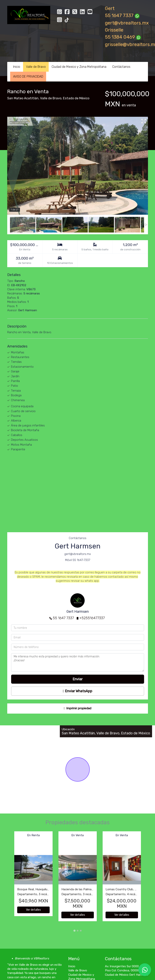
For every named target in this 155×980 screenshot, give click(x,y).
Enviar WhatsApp (77, 691)
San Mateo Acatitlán (23, 98)
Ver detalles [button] (33, 910)
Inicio (17, 67)
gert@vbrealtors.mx (127, 23)
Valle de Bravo (36, 67)
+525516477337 (92, 618)
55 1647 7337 (63, 618)
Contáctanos (121, 67)
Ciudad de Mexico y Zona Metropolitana (79, 67)
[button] (11, 878)
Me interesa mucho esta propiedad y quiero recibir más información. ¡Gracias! (78, 662)
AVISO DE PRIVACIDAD (28, 76)
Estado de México (76, 98)
